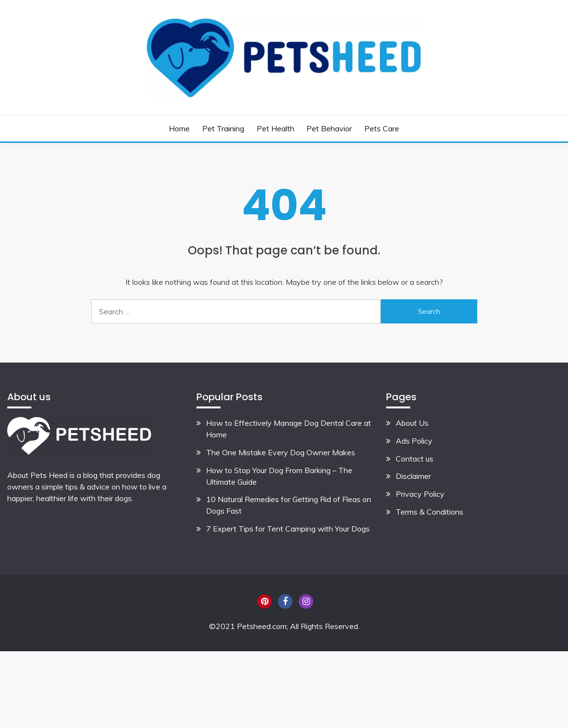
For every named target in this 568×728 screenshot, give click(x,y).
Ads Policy (414, 441)
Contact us (415, 459)
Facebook (285, 602)
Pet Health (276, 128)
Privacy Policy (420, 494)
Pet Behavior (329, 128)
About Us (412, 423)
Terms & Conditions (429, 512)
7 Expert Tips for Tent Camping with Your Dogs (288, 529)
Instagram (306, 602)
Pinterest (264, 602)
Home (179, 128)
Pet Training (223, 128)
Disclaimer (413, 476)
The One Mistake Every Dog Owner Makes (281, 452)
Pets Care (382, 128)
